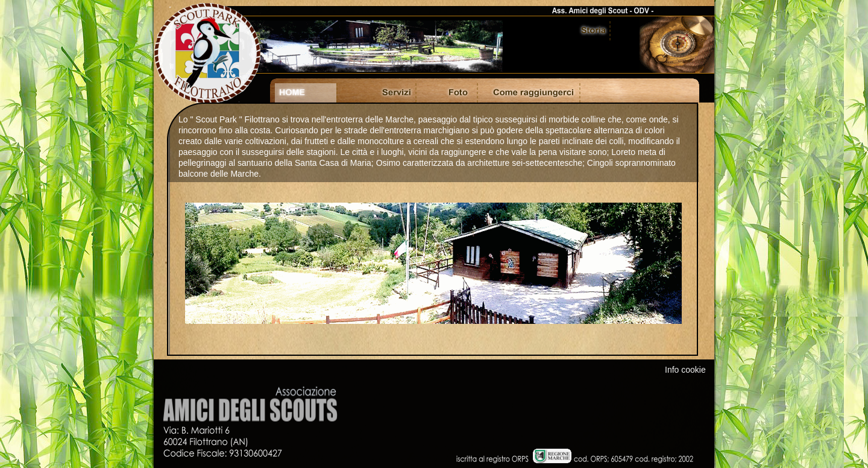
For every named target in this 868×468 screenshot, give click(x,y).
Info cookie (685, 370)
